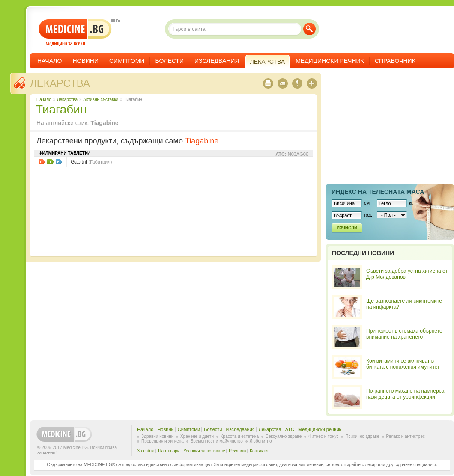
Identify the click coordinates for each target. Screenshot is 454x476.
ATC (290, 429)
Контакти (259, 451)
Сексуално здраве (284, 436)
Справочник (395, 61)
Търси (309, 29)
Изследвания (217, 61)
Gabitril (91, 162)
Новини (85, 61)
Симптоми (127, 61)
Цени (50, 162)
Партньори (169, 451)
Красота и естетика (240, 436)
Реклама (237, 451)
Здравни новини (157, 436)
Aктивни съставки (101, 100)
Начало (49, 61)
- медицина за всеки (75, 33)
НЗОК (59, 162)
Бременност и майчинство (217, 441)
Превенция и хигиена (163, 441)
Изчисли (347, 228)
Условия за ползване (204, 451)
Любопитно (261, 441)
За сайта (146, 451)
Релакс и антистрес (406, 436)
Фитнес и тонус (323, 436)
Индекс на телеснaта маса (378, 192)
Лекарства (60, 83)
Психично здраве (362, 436)
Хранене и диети (197, 436)
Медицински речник (330, 61)
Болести (169, 61)
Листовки (42, 162)
